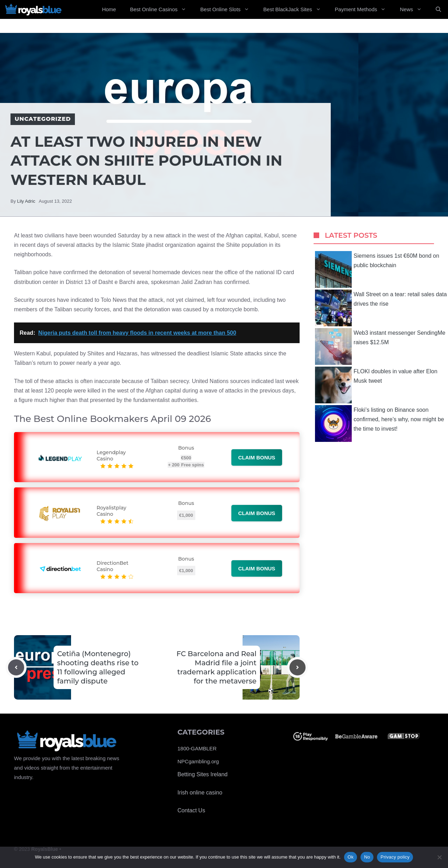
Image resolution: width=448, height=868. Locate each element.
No (367, 857)
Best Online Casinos (162, 9)
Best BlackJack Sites (295, 9)
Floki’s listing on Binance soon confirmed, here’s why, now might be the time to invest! (379, 423)
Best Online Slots (228, 9)
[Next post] (297, 667)
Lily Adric (26, 201)
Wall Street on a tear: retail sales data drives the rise (381, 308)
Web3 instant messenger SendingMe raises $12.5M (380, 346)
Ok (351, 857)
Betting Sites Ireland (202, 774)
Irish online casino (200, 793)
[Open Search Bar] (438, 9)
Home (109, 9)
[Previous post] (16, 667)
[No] (439, 857)
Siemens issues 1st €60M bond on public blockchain (377, 269)
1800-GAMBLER (197, 748)
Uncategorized (43, 119)
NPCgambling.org (198, 761)
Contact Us (191, 810)
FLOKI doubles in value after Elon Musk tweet (376, 385)
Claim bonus (257, 457)
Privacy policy (395, 857)
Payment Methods (364, 9)
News (414, 9)
